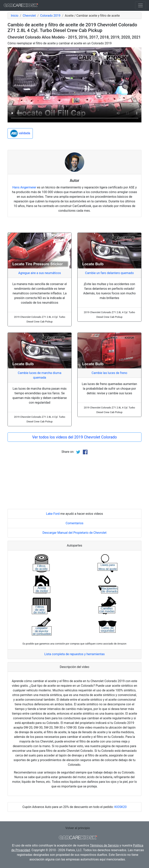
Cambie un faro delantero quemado (109, 273)
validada (20, 133)
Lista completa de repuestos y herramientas (74, 654)
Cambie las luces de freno (109, 373)
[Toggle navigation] (140, 5)
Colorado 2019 (50, 16)
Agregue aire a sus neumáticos (40, 273)
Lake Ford (53, 514)
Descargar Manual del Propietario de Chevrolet (74, 533)
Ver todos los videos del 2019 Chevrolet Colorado (74, 437)
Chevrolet (29, 16)
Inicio (15, 16)
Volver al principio (78, 828)
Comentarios (74, 523)
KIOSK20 (121, 807)
